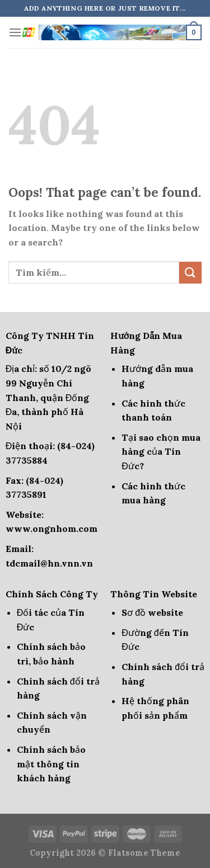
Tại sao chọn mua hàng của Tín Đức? (161, 452)
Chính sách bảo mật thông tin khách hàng (51, 764)
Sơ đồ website (152, 612)
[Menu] (15, 32)
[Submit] (190, 273)
